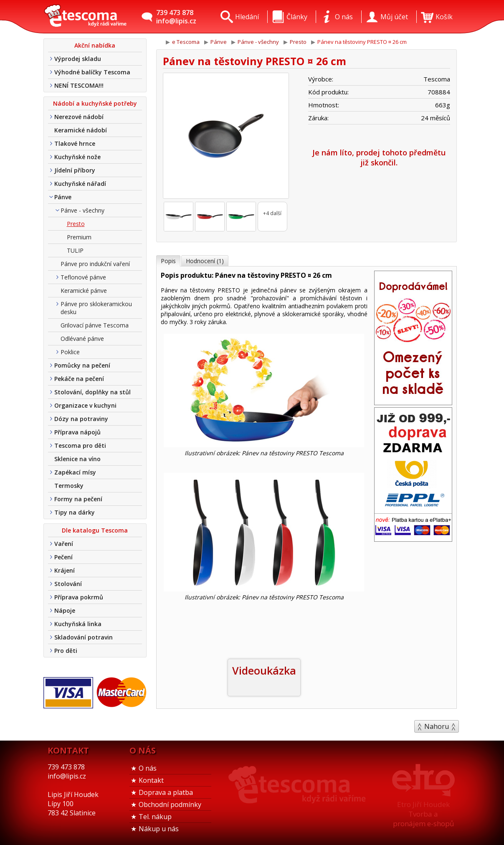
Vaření (64, 544)
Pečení (63, 557)
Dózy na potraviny (81, 419)
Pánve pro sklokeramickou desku (96, 308)
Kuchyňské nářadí (80, 184)
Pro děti (66, 651)
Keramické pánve (84, 291)
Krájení (65, 570)
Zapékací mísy (75, 472)
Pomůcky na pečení (82, 365)
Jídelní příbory (75, 170)
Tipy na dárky (75, 512)
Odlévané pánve (82, 339)
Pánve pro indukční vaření (95, 264)
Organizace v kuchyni (85, 405)
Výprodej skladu (78, 59)
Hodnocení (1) (205, 261)
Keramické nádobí (81, 130)
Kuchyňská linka (78, 624)
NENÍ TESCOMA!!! (79, 85)
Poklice (70, 352)
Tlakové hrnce (75, 143)
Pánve (63, 197)
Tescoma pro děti (80, 445)
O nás (148, 768)
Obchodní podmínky (170, 804)
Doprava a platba (166, 792)
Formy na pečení (78, 499)
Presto (76, 224)
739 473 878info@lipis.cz (176, 17)
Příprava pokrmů (79, 597)
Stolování (68, 584)
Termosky (69, 486)
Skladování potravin (84, 637)
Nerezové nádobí (79, 117)
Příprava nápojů (77, 432)
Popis (168, 261)
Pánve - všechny (82, 210)
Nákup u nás (159, 829)
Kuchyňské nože (77, 157)
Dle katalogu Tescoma (95, 530)
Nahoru (437, 726)
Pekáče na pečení (79, 379)
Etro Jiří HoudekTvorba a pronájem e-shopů (423, 814)
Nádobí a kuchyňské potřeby (95, 103)
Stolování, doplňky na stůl (92, 392)
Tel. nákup (155, 817)
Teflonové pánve (83, 277)
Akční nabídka (95, 45)
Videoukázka (264, 670)
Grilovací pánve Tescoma (95, 325)
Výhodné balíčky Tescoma (92, 72)
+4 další (272, 213)
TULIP (75, 250)
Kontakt (151, 780)
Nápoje (65, 610)
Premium (79, 237)
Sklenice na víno (77, 459)
